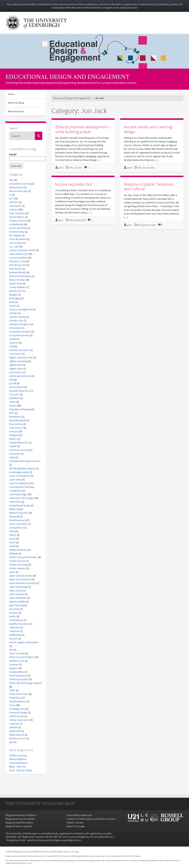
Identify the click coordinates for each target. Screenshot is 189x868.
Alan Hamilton (17, 213)
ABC (11, 180)
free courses (16, 424)
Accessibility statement (79, 815)
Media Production (19, 513)
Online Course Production (23, 557)
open (12, 572)
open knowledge (18, 587)
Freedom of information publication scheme (91, 819)
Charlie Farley (17, 232)
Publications (16, 620)
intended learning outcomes (25, 461)
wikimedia (15, 731)
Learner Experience (20, 483)
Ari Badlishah (16, 224)
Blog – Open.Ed (18, 766)
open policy (16, 590)
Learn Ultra (15, 479)
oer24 (12, 546)
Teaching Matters (19, 763)
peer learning (17, 605)
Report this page (76, 826)
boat (12, 302)
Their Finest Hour (19, 694)
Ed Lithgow (15, 235)
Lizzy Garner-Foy (18, 254)
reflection (14, 627)
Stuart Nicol (16, 283)
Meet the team (16, 111)
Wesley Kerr (16, 291)
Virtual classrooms (19, 720)
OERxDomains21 (18, 550)
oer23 (12, 542)
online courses (17, 561)
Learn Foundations (20, 476)
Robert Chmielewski (20, 276)
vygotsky (14, 724)
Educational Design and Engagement (68, 77)
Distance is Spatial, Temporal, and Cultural (149, 186)
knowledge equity (19, 472)
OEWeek (14, 553)
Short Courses (17, 653)
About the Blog (16, 103)
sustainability (17, 672)
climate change (18, 317)
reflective (14, 631)
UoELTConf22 (17, 716)
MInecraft (14, 516)
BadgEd (13, 295)
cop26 (13, 339)
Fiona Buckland (18, 239)
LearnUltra (15, 502)
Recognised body (16, 840)
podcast (14, 613)
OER (11, 531)
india (12, 457)
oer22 (12, 539)
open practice (17, 594)
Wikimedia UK (17, 735)
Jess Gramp (16, 243)
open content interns (21, 576)
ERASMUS (14, 398)
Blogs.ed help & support (19, 826)
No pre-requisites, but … (76, 184)
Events (13, 406)
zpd (11, 742)
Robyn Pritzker (17, 280)
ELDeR (13, 383)
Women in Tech (18, 738)
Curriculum (15, 354)
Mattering (14, 509)
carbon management (21, 309)
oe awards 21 (16, 528)
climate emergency (20, 324)
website (13, 727)
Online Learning (18, 565)
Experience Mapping (20, 409)
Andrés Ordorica (18, 221)
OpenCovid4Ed (17, 602)
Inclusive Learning (19, 450)
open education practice (23, 583)
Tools (12, 705)
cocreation (15, 328)
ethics (12, 402)
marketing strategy (20, 505)
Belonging (15, 298)
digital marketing (19, 361)
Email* (26, 157)
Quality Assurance (19, 624)
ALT (11, 198)
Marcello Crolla (18, 261)
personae (14, 609)
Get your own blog (71, 852)
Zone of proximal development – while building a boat (83, 129)
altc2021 (14, 202)
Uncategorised (17, 709)
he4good (14, 435)
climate (13, 313)
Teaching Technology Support (26, 683)
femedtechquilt (18, 420)
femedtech (15, 417)
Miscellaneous (17, 520)
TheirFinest (15, 698)
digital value (16, 369)
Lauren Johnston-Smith (22, 250)
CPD (12, 346)
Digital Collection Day (21, 357)
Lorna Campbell (18, 258)
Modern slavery (75, 823)
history (13, 439)
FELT (12, 413)
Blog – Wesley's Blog (20, 770)
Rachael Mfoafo (18, 272)
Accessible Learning (20, 184)
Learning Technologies (22, 498)
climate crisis (16, 320)
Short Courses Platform (22, 657)
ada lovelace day (18, 191)
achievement (16, 187)
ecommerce (16, 372)
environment (16, 387)
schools (13, 639)
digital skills (16, 365)
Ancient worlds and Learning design (148, 129)
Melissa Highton (18, 759)
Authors (14, 210)
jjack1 (61, 168)
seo (11, 650)
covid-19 (14, 343)
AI (10, 195)
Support (14, 668)
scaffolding (15, 635)
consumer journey (19, 335)
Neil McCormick (18, 265)
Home (11, 94)
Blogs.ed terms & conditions (21, 815)
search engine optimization (24, 642)
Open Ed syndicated (20, 579)
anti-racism (15, 206)
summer (14, 664)
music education (18, 524)
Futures (13, 431)
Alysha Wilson (17, 217)
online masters (17, 568)
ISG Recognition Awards (22, 468)
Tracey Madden (18, 287)
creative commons (19, 350)
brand (13, 306)
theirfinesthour (18, 701)
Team (12, 690)
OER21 (13, 535)
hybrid (13, 446)
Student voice (17, 661)
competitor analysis (20, 332)
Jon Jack (14, 246)
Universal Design (18, 712)
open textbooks (18, 598)
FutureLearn (16, 428)
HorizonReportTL (19, 443)
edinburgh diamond (20, 376)
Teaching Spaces (18, 676)
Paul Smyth (16, 269)
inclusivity (15, 454)
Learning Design (18, 494)
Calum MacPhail (18, 228)
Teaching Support (19, 679)
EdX (11, 380)
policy (13, 616)
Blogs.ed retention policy (19, 823)
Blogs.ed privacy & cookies (20, 819)
